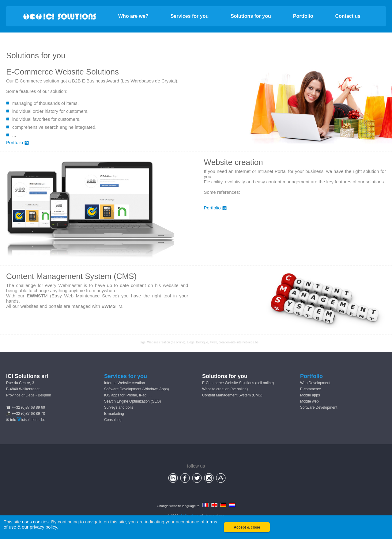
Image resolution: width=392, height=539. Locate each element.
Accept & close (247, 527)
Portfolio (303, 16)
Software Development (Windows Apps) (136, 389)
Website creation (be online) (166, 342)
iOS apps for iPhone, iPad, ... (128, 395)
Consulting (113, 420)
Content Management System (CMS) (232, 395)
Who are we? (133, 16)
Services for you (190, 16)
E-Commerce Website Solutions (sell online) (238, 383)
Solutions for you (251, 16)
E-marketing (114, 414)
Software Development (319, 407)
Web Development (315, 383)
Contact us (348, 16)
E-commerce (311, 389)
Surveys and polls (119, 407)
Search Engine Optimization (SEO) (132, 401)
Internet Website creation (124, 383)
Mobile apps (310, 395)
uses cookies (35, 522)
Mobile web (309, 401)
